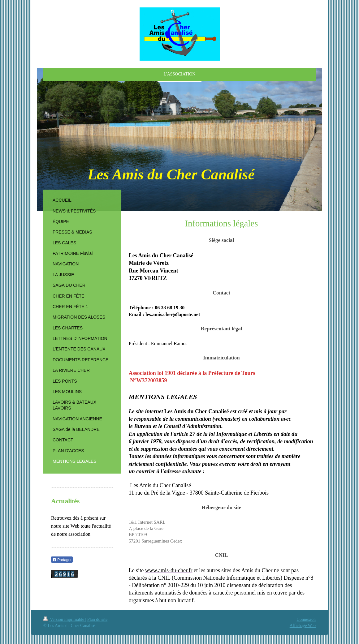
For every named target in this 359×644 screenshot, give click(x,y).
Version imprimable (64, 619)
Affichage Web (303, 626)
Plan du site (97, 619)
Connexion (306, 619)
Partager (62, 560)
